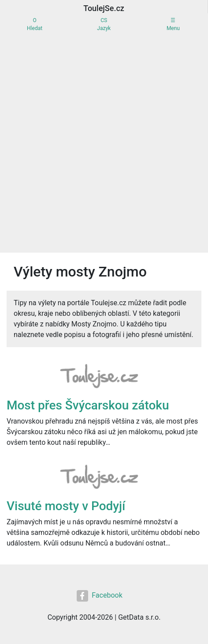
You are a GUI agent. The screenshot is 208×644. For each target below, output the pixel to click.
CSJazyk (104, 24)
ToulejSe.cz (104, 8)
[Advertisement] (104, 144)
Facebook (99, 596)
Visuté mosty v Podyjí (66, 506)
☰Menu (173, 24)
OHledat (35, 24)
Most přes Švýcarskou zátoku (88, 405)
